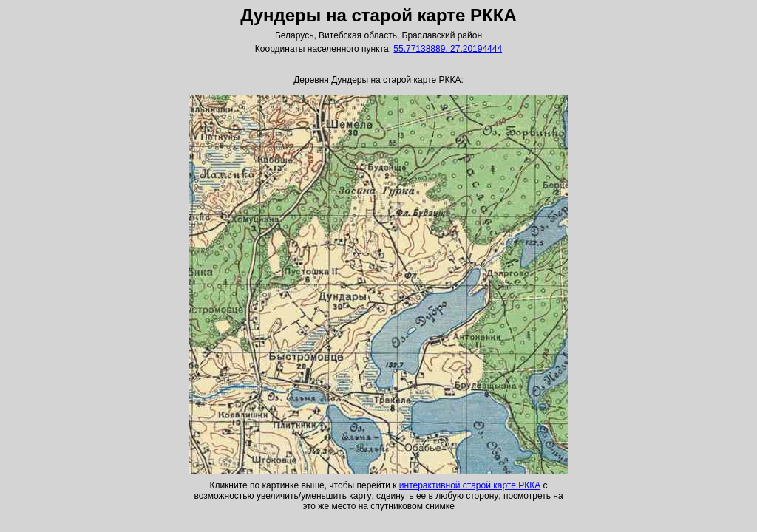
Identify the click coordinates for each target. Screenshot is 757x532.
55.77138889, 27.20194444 (448, 49)
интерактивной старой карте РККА (470, 485)
